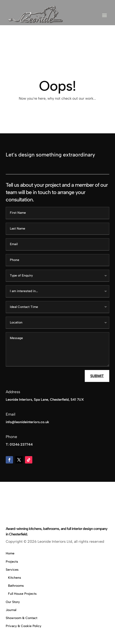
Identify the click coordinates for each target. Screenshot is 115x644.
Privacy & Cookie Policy (23, 626)
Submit (97, 376)
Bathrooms (16, 586)
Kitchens (15, 578)
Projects (12, 562)
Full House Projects (22, 594)
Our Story (13, 602)
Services (12, 570)
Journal (11, 610)
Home (10, 553)
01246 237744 (21, 444)
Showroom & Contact (22, 618)
